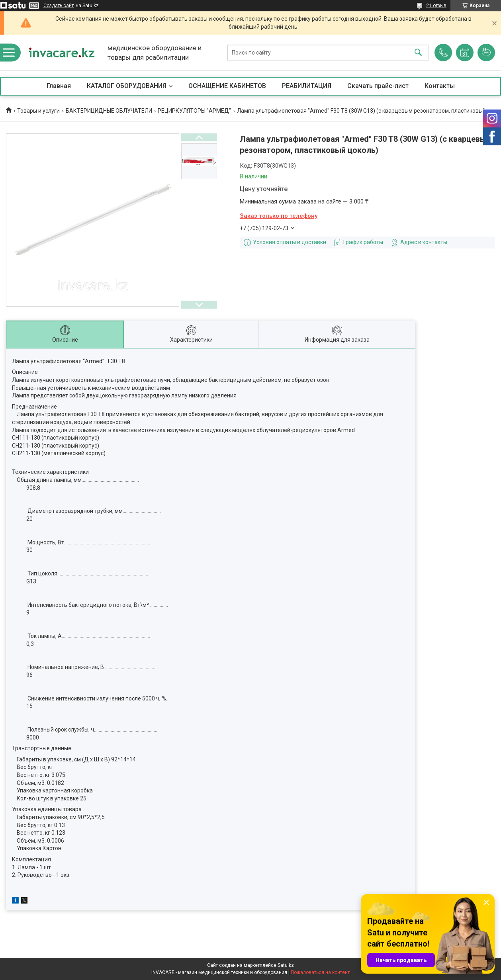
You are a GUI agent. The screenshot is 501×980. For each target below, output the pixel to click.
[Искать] (418, 53)
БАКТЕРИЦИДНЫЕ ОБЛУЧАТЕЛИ (109, 111)
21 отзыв (436, 6)
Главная (59, 86)
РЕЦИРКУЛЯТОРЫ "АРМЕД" (194, 111)
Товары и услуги (38, 111)
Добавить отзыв (486, 53)
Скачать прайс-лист (378, 86)
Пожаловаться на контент (320, 972)
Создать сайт (59, 6)
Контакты (440, 86)
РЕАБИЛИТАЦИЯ (307, 86)
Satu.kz (286, 965)
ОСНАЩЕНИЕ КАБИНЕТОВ (227, 86)
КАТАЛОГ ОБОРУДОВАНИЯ (127, 86)
